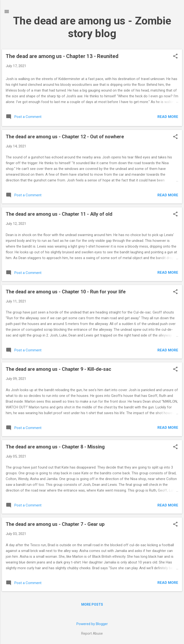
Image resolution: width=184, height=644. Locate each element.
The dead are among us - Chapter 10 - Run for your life (66, 292)
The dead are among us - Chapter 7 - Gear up (55, 524)
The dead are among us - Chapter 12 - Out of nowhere (65, 137)
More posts (92, 604)
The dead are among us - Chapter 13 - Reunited (62, 56)
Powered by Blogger (92, 624)
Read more (168, 117)
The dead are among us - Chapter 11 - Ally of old (59, 214)
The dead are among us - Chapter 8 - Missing (55, 447)
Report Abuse (92, 633)
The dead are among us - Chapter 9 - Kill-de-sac (58, 369)
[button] (175, 57)
